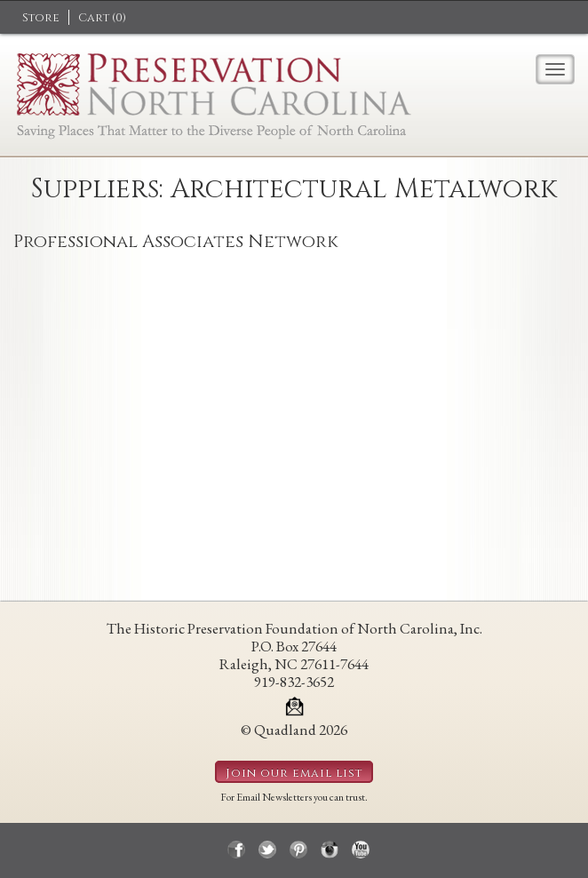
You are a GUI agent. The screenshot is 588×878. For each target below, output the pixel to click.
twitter (267, 850)
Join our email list (294, 773)
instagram (330, 850)
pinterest (298, 850)
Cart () (102, 18)
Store (41, 18)
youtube (361, 850)
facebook (236, 850)
